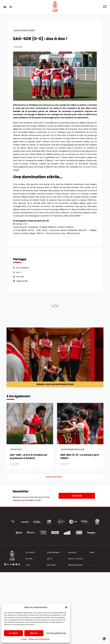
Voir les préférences (56, 633)
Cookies (24, 639)
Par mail (20, 277)
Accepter (14, 633)
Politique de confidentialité (39, 639)
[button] (66, 607)
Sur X (19, 272)
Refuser (34, 633)
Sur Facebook (22, 268)
